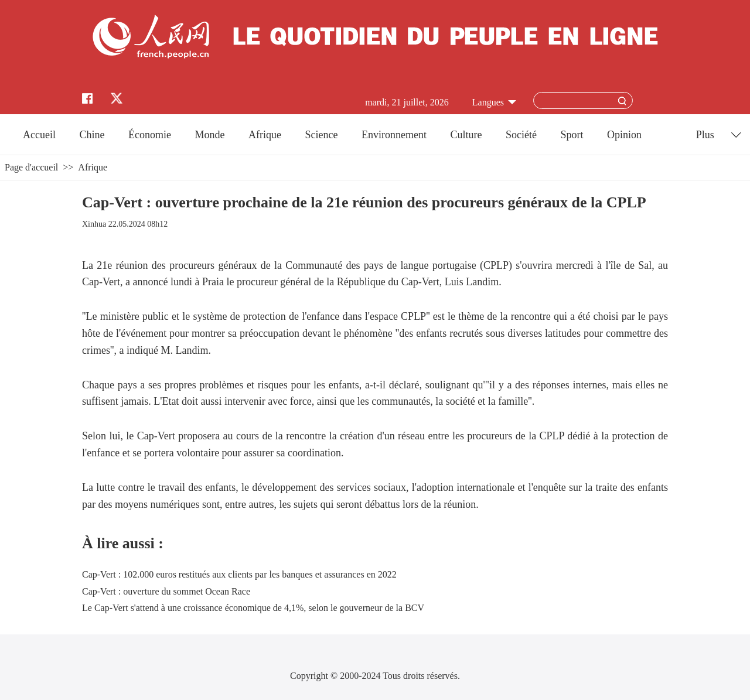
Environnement (394, 135)
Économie (150, 135)
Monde (210, 135)
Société (521, 135)
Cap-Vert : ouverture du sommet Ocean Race (166, 591)
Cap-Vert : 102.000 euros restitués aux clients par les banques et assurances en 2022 (239, 574)
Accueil (39, 135)
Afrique (265, 135)
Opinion (624, 135)
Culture (466, 135)
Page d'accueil (31, 167)
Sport (572, 135)
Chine (92, 135)
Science (321, 135)
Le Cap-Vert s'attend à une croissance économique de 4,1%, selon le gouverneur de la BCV (253, 608)
